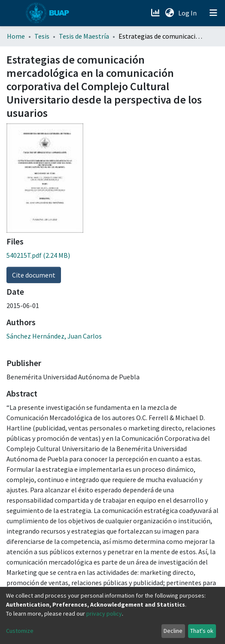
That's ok (202, 631)
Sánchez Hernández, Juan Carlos (54, 336)
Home (16, 36)
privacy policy (104, 613)
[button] (169, 13)
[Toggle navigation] (213, 13)
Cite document (34, 275)
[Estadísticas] (156, 13)
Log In (188, 13)
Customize (20, 631)
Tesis (42, 36)
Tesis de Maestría (84, 36)
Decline (173, 631)
